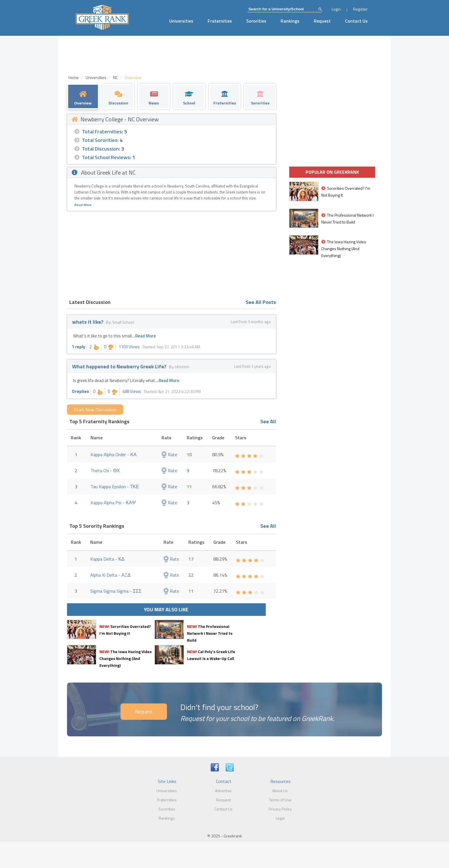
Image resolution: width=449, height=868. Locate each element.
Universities (181, 21)
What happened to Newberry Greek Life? (119, 366)
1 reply (79, 347)
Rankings (290, 21)
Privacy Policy (280, 809)
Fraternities (220, 21)
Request (322, 21)
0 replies (80, 391)
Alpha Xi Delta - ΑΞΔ (110, 575)
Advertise (223, 791)
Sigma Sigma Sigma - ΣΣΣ (116, 591)
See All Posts (261, 302)
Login (336, 9)
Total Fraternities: (103, 132)
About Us (280, 791)
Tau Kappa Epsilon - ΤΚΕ (115, 487)
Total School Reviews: (107, 157)
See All (268, 421)
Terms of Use (280, 800)
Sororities (256, 21)
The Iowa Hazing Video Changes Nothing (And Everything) (126, 658)
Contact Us (356, 21)
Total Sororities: (100, 140)
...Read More (144, 336)
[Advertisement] (172, 254)
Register (360, 9)
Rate (169, 454)
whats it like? (88, 322)
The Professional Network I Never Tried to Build (210, 633)
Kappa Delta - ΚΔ (107, 559)
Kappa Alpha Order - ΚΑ (113, 454)
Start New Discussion (95, 410)
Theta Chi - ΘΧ (105, 470)
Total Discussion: (101, 149)
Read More (83, 205)
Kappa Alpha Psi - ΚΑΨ (113, 503)
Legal (280, 818)
